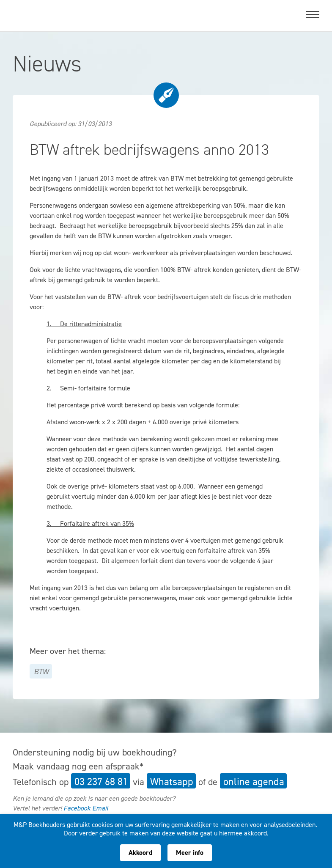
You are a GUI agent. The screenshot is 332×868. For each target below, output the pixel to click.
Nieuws (47, 63)
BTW (41, 672)
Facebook (77, 808)
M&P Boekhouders (65, 13)
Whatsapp (172, 782)
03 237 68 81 (101, 782)
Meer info (190, 853)
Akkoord (140, 853)
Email (100, 808)
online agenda (254, 782)
